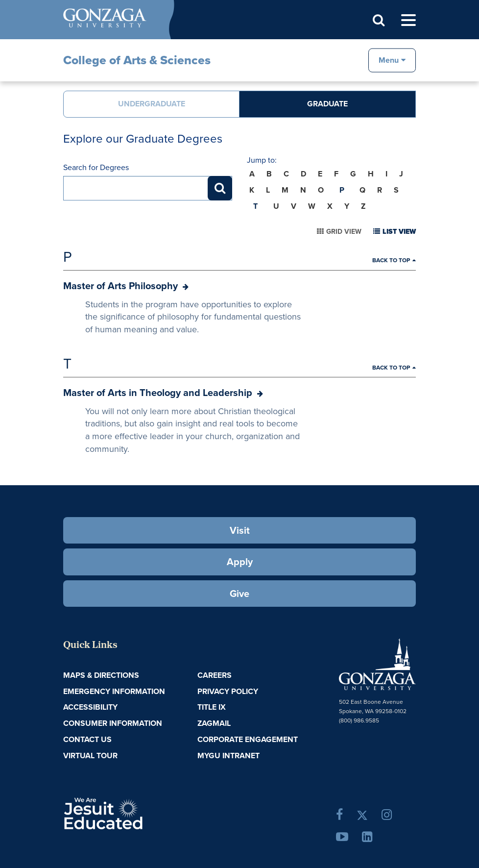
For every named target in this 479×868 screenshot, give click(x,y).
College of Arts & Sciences (137, 60)
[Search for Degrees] (148, 188)
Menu (389, 60)
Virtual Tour (90, 756)
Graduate (327, 104)
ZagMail (214, 723)
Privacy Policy (228, 691)
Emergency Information (114, 691)
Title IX (212, 707)
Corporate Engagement (248, 739)
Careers (215, 675)
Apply (240, 562)
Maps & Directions (101, 675)
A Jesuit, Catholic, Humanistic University (135, 813)
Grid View (344, 232)
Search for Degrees (96, 168)
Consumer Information (113, 723)
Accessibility (90, 707)
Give (239, 594)
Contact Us (87, 739)
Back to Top (391, 260)
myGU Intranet (228, 756)
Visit (240, 530)
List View (399, 232)
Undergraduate (152, 104)
